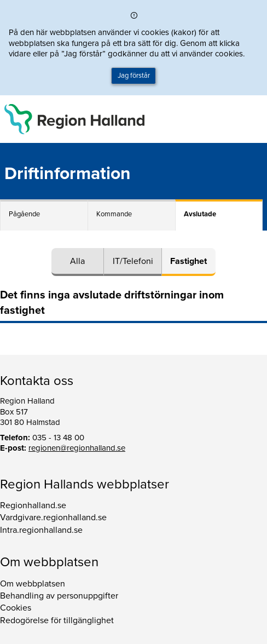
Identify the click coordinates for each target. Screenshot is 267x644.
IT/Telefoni (133, 261)
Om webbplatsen (33, 584)
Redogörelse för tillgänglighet (57, 620)
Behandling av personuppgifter (59, 596)
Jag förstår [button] (134, 76)
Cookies (16, 608)
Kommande (114, 214)
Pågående (24, 214)
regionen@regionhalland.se (77, 448)
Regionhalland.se (33, 505)
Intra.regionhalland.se (41, 530)
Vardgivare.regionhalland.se (53, 517)
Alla (77, 261)
